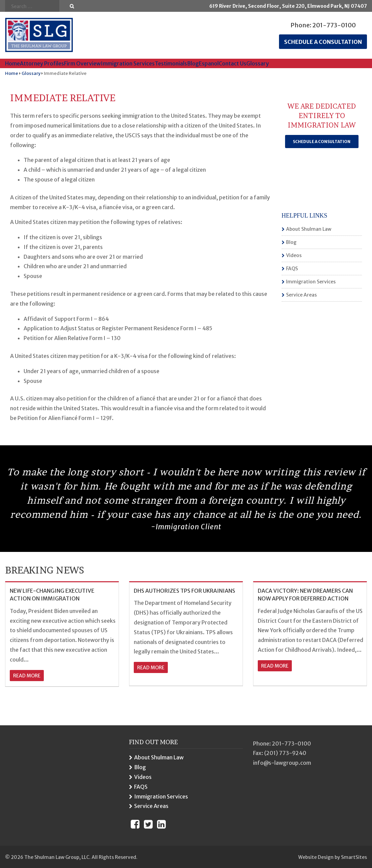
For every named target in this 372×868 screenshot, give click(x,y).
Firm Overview (82, 63)
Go (72, 6)
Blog (193, 63)
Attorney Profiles (42, 63)
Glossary (258, 63)
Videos (294, 255)
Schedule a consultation (323, 42)
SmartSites (354, 857)
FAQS (292, 269)
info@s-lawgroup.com (282, 763)
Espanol (209, 63)
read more (27, 676)
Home (12, 63)
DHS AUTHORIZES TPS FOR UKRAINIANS (184, 591)
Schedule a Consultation (322, 142)
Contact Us (232, 63)
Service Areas (301, 295)
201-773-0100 (334, 25)
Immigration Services (128, 63)
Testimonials (171, 63)
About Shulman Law (309, 229)
